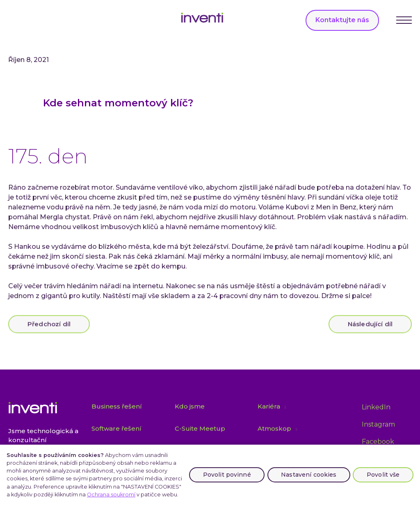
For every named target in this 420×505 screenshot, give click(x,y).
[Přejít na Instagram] (378, 425)
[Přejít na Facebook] (378, 442)
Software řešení (116, 428)
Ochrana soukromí (111, 495)
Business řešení (117, 406)
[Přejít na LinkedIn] (376, 407)
